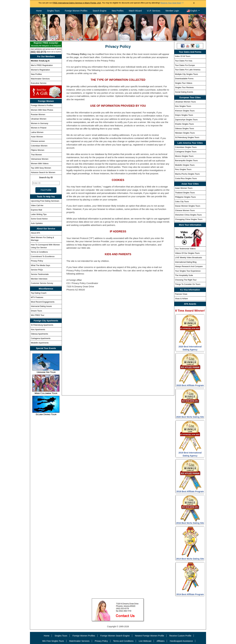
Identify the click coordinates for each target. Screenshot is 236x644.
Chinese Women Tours (185, 210)
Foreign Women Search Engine (115, 636)
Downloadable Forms (184, 79)
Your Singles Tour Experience (188, 271)
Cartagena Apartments (41, 338)
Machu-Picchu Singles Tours (187, 174)
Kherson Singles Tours (185, 111)
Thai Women (36, 155)
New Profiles (118, 11)
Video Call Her (37, 205)
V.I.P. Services (154, 11)
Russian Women (38, 114)
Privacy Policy (37, 261)
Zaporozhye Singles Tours (186, 120)
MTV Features (37, 297)
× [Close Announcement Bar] (194, 3)
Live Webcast (145, 641)
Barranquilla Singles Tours (186, 160)
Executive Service (39, 83)
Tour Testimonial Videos (185, 249)
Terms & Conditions (39, 252)
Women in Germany (40, 123)
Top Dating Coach (39, 293)
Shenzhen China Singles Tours (188, 215)
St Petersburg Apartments (42, 325)
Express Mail (36, 210)
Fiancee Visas (181, 294)
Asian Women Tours (184, 188)
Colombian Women (39, 146)
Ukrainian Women (39, 119)
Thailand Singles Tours (185, 193)
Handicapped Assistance (181, 641)
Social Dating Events (184, 92)
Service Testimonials (40, 274)
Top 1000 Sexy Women (41, 168)
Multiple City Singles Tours (186, 74)
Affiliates (161, 641)
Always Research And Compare (189, 266)
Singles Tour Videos (184, 83)
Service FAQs (37, 270)
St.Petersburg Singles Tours (187, 137)
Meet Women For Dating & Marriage (42, 239)
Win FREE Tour (38, 315)
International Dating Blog (186, 262)
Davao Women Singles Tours (188, 206)
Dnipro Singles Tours (184, 115)
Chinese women (38, 141)
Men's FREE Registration (42, 65)
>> (172, 3)
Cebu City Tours (182, 202)
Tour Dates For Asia (184, 61)
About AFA (35, 233)
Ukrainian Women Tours (185, 102)
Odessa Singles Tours (185, 128)
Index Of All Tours (183, 56)
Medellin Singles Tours (185, 165)
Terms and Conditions (123, 641)
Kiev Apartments (38, 329)
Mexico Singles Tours (184, 156)
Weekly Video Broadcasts (189, 257)
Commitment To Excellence (43, 256)
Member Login (172, 11)
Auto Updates (37, 223)
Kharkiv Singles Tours (184, 124)
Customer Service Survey (42, 283)
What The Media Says (40, 265)
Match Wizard (135, 11)
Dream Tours (36, 311)
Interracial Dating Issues (41, 306)
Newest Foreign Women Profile (150, 636)
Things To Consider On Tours (188, 284)
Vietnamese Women (40, 159)
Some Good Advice (39, 219)
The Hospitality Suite (184, 275)
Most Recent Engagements (43, 302)
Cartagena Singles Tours (186, 152)
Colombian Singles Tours (186, 147)
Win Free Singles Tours (53, 641)
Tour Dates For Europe (185, 65)
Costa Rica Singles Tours (186, 178)
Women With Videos (40, 163)
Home (39, 11)
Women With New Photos (42, 110)
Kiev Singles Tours (183, 106)
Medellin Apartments (40, 343)
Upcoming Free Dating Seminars (45, 201)
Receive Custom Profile (180, 636)
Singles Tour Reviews (184, 87)
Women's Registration (40, 70)
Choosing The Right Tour (186, 280)
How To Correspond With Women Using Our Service (45, 246)
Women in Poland (39, 128)
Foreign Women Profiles (76, 11)
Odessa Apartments (39, 334)
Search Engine (99, 11)
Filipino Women (38, 150)
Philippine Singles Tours (185, 197)
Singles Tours (53, 11)
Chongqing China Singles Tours (189, 219)
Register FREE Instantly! (46, 45)
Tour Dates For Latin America (188, 70)
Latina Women (37, 132)
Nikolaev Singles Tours (185, 133)
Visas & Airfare (181, 299)
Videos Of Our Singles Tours (187, 253)
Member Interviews (39, 279)
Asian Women (37, 137)
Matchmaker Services (40, 79)
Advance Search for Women (43, 172)
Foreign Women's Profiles (42, 105)
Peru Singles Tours (183, 169)
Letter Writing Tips (39, 214)
